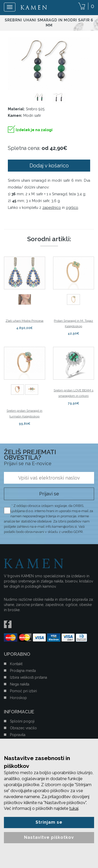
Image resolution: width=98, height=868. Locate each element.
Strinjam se (49, 822)
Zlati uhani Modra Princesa (24, 321)
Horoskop (18, 698)
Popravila (18, 735)
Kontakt (16, 664)
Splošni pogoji (22, 721)
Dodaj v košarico (49, 166)
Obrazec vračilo (23, 728)
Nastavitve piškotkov (49, 837)
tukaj (74, 808)
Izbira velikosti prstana (28, 677)
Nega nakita (20, 684)
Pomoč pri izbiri (23, 691)
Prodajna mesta (23, 671)
